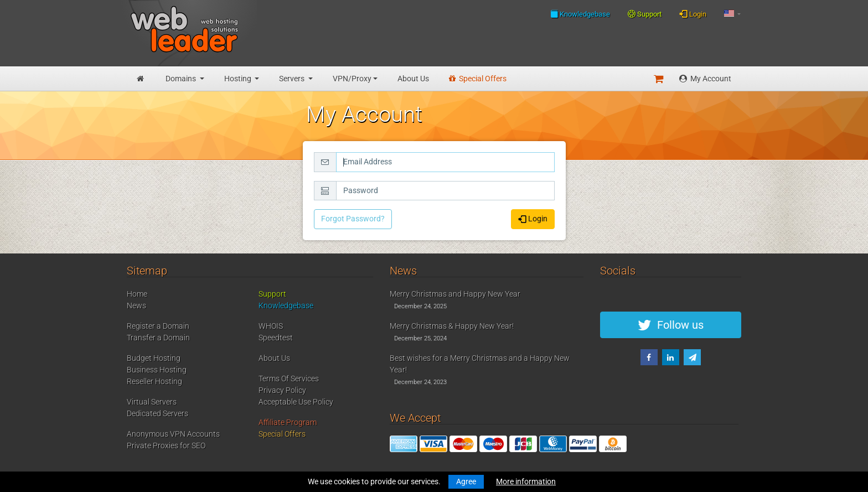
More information (526, 481)
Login (693, 14)
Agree (466, 481)
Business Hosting (157, 370)
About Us (413, 79)
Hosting (239, 79)
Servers (293, 79)
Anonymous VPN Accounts (173, 434)
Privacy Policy (282, 390)
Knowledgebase (580, 14)
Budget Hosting (154, 358)
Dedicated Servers (157, 413)
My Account (705, 79)
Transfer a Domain (158, 338)
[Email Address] (445, 162)
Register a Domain (158, 326)
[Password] (445, 191)
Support (645, 14)
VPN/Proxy (352, 79)
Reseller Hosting (154, 381)
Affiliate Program (288, 422)
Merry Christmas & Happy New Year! (452, 326)
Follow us (671, 325)
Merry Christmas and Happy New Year (455, 294)
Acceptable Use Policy (296, 402)
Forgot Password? (353, 219)
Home (137, 294)
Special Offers (478, 79)
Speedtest (276, 338)
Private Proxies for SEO (166, 446)
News (136, 305)
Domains (182, 79)
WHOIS (271, 326)
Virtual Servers (152, 402)
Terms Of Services (289, 379)
